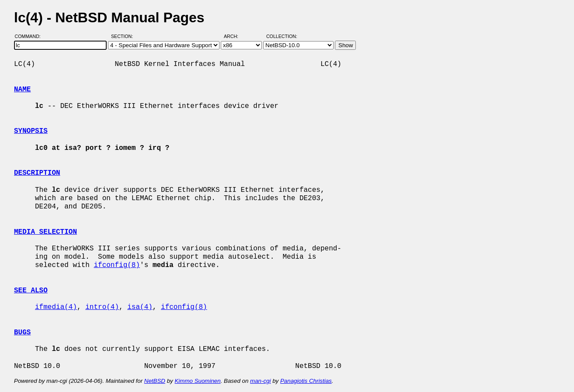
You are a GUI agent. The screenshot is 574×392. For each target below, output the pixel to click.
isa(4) (140, 307)
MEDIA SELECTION (45, 232)
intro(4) (102, 307)
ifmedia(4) (56, 307)
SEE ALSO (31, 291)
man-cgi (260, 381)
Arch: (235, 36)
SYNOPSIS (31, 131)
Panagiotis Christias (306, 381)
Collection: (282, 36)
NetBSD (155, 381)
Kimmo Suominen (197, 381)
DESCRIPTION (37, 173)
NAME (22, 90)
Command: (30, 36)
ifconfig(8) (117, 265)
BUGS (22, 333)
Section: (124, 36)
